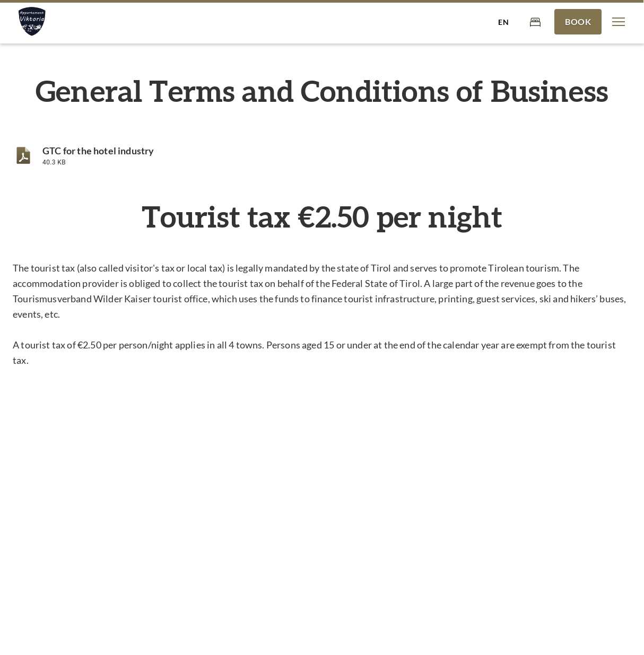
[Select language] (503, 22)
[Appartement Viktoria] (31, 22)
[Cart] (535, 21)
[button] (619, 22)
